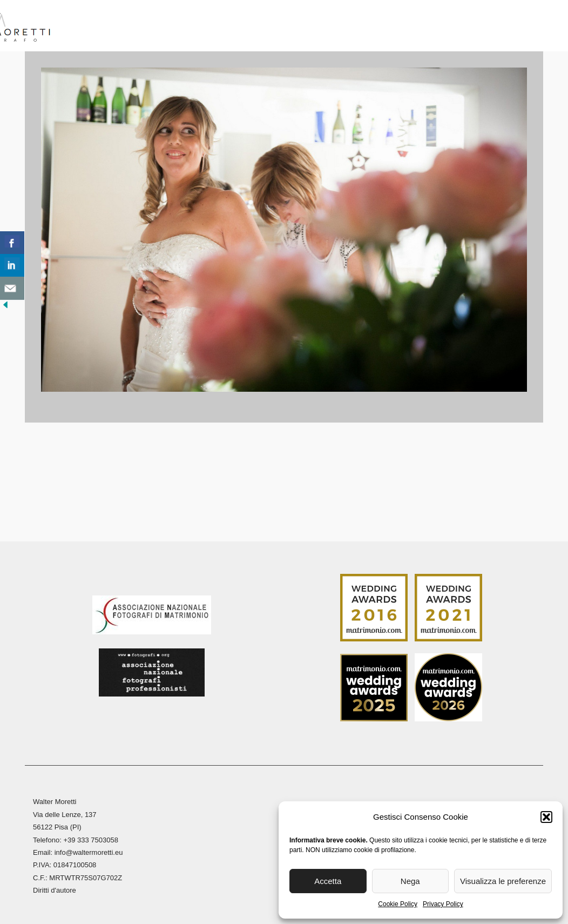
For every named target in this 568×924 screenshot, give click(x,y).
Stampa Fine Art (403, 27)
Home (86, 27)
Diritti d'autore (55, 888)
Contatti (513, 27)
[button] (546, 817)
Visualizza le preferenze (503, 881)
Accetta (328, 881)
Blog (466, 27)
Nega (410, 881)
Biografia (135, 27)
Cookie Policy (398, 904)
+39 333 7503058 (91, 837)
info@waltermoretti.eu (89, 850)
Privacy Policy (443, 904)
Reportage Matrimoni (226, 27)
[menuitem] (555, 30)
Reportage (318, 27)
